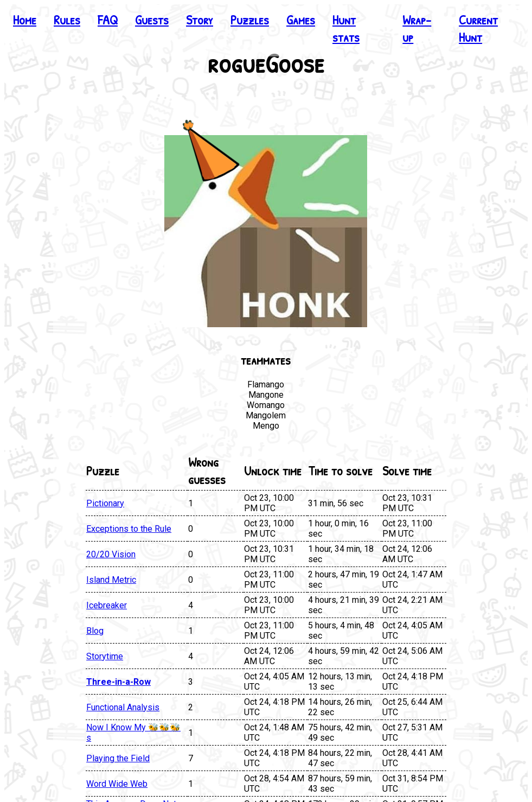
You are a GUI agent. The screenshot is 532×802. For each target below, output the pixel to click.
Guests (152, 20)
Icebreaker (107, 605)
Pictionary (105, 503)
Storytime (105, 656)
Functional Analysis (123, 707)
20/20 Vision (111, 554)
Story (200, 20)
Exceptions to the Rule (129, 529)
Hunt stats (346, 28)
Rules (67, 20)
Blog (95, 631)
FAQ (108, 20)
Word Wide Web (117, 784)
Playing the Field (118, 758)
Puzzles (250, 20)
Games (301, 20)
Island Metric (111, 580)
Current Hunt (478, 28)
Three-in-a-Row (118, 682)
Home (25, 20)
